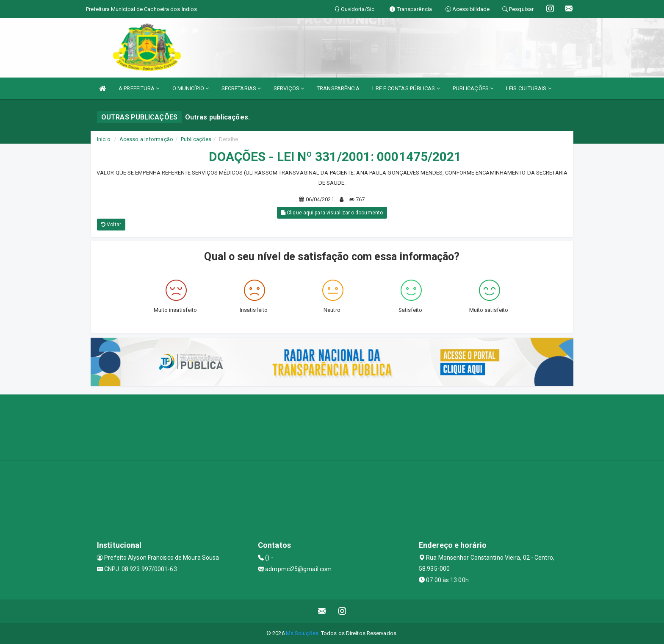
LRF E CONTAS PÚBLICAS (406, 88)
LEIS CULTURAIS (529, 88)
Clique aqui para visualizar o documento (332, 213)
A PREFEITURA (139, 88)
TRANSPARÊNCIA (338, 88)
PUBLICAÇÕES (473, 88)
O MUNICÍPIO (191, 88)
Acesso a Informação (146, 139)
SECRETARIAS (241, 88)
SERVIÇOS (289, 88)
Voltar (111, 225)
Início (104, 139)
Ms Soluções (302, 633)
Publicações (196, 139)
